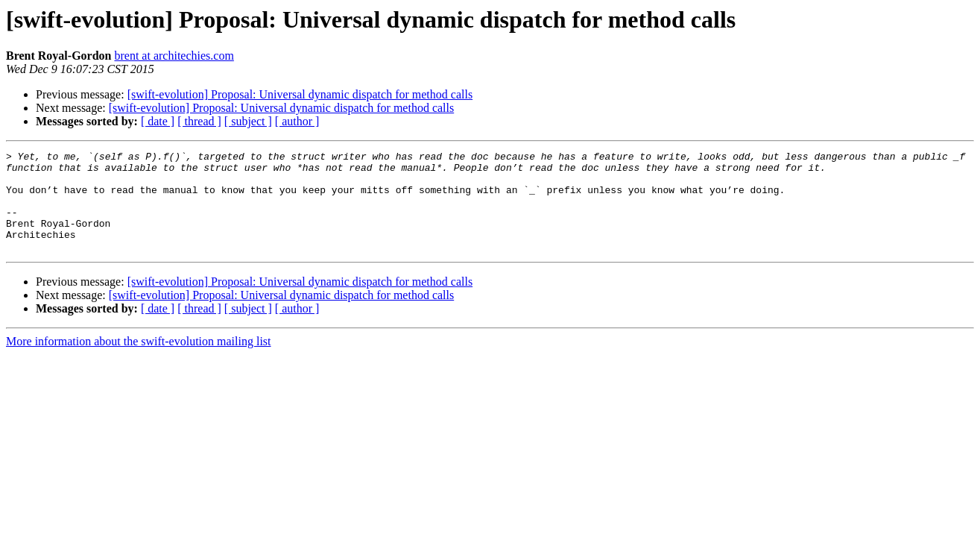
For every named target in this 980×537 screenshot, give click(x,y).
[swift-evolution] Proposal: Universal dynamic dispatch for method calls (300, 94)
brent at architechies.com (174, 56)
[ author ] (297, 121)
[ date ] (158, 121)
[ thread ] (199, 121)
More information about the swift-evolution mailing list (139, 361)
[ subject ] (248, 121)
